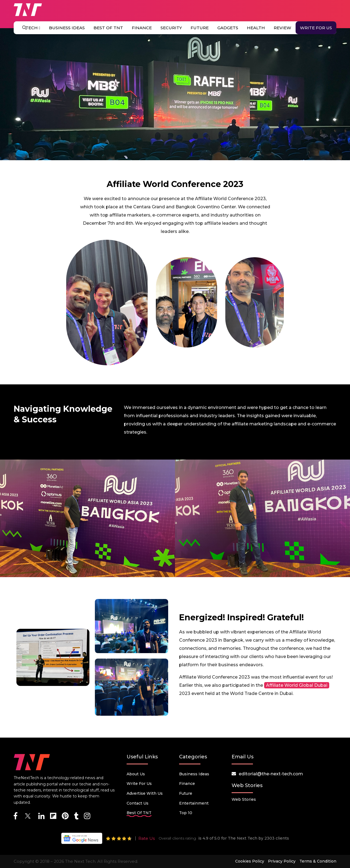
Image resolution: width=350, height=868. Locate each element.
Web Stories (244, 799)
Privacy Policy (282, 861)
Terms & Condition (318, 861)
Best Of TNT (108, 28)
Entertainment (194, 803)
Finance (142, 28)
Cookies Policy (250, 861)
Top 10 (186, 813)
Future (200, 28)
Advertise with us (145, 793)
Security (171, 28)
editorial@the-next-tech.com (271, 774)
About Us (136, 774)
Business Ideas (67, 28)
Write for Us (316, 28)
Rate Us (147, 838)
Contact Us (138, 803)
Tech (33, 28)
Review (282, 28)
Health (256, 28)
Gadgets (228, 28)
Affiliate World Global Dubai (297, 685)
